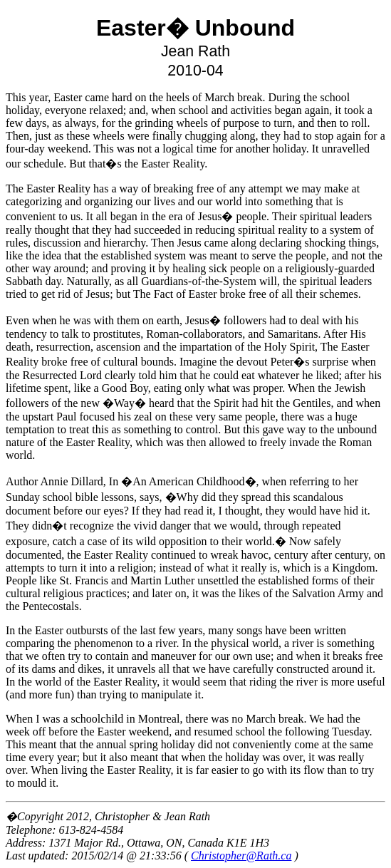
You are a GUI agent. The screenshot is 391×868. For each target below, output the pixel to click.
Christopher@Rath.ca (241, 856)
